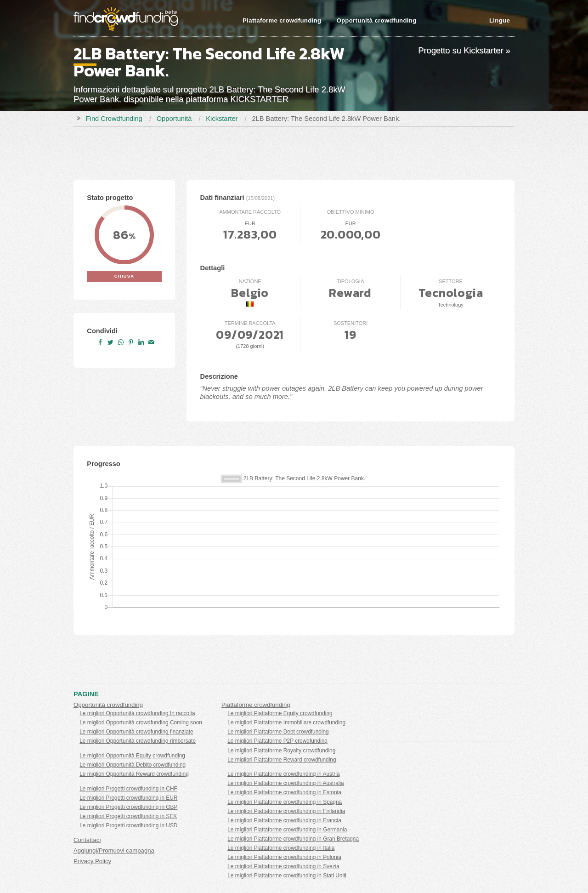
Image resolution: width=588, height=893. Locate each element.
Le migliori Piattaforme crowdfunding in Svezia (283, 866)
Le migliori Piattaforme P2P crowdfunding (277, 741)
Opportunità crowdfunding (376, 20)
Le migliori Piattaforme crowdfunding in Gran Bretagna (293, 839)
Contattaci (87, 840)
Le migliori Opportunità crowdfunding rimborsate (138, 741)
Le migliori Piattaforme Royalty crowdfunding (281, 751)
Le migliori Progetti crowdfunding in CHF (128, 789)
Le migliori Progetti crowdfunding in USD (128, 825)
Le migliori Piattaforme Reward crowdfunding (282, 760)
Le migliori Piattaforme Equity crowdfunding (280, 713)
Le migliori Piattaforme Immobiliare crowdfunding (286, 722)
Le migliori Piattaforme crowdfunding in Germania (287, 830)
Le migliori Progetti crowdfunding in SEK (128, 816)
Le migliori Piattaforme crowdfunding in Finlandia (286, 811)
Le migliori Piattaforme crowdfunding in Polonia (284, 857)
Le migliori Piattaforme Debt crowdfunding (278, 732)
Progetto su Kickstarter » (464, 50)
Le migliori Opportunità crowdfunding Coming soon (141, 722)
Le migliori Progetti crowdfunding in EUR (128, 798)
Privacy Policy (92, 861)
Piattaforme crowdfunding (282, 20)
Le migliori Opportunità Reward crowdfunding (134, 774)
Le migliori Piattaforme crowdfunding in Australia (286, 783)
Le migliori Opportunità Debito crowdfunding (133, 765)
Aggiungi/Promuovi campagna (114, 850)
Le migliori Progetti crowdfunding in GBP (128, 807)
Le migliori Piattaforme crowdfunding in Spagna (285, 802)
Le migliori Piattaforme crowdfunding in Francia (284, 820)
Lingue (500, 20)
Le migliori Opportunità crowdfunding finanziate (136, 732)
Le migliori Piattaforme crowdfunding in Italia (281, 848)
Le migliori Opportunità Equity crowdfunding (132, 756)
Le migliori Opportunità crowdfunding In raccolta (137, 713)
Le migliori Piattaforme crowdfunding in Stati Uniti (287, 876)
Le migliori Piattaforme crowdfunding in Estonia (284, 792)
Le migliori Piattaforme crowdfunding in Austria (283, 774)
